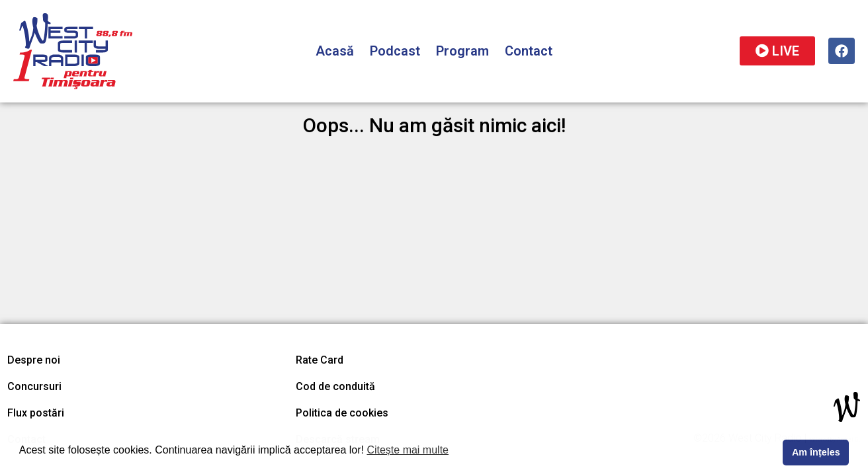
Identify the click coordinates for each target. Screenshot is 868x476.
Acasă (335, 51)
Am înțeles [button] (816, 452)
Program (462, 51)
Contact (529, 51)
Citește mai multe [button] (408, 450)
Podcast (395, 51)
